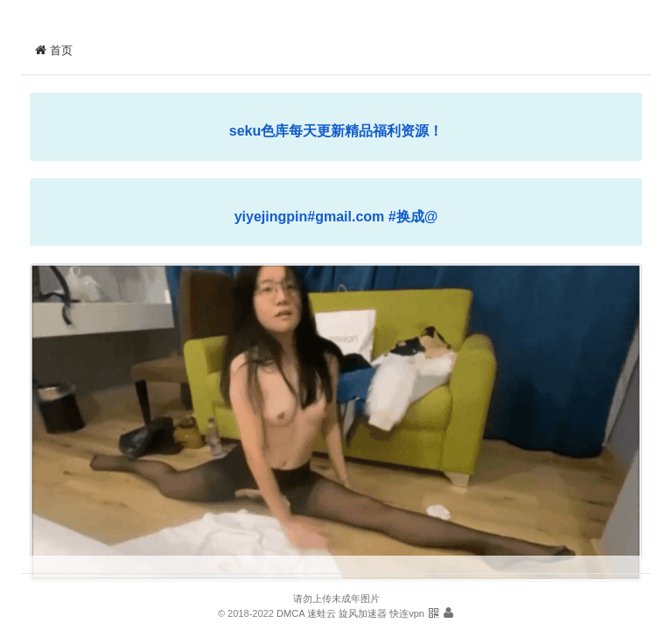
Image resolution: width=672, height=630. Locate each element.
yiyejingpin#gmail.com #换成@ (336, 217)
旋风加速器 (363, 613)
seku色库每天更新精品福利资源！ (336, 131)
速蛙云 (322, 613)
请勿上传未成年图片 (336, 598)
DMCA (290, 613)
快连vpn (407, 613)
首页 (53, 50)
